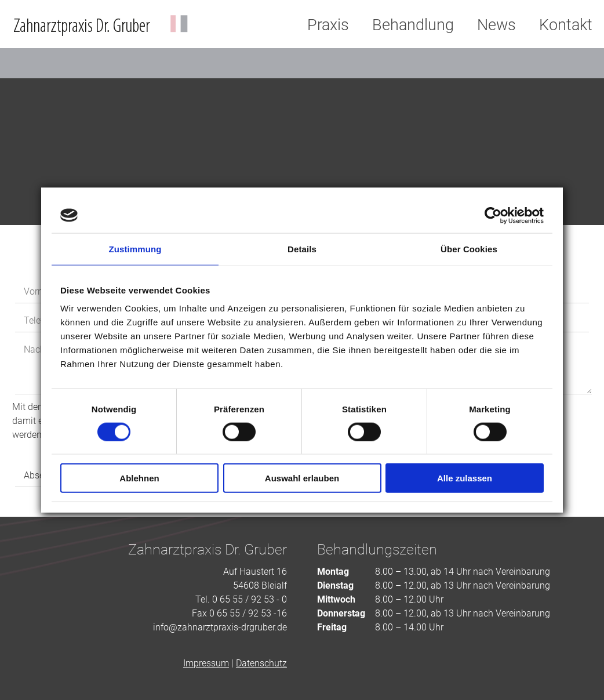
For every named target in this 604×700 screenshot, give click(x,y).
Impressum (206, 663)
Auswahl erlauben (302, 478)
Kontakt (566, 25)
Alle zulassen (465, 478)
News (496, 25)
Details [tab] (302, 249)
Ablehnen (139, 478)
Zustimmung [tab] (135, 249)
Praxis (328, 25)
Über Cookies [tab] (469, 249)
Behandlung (413, 25)
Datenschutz (261, 663)
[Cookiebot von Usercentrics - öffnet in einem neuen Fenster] (493, 215)
